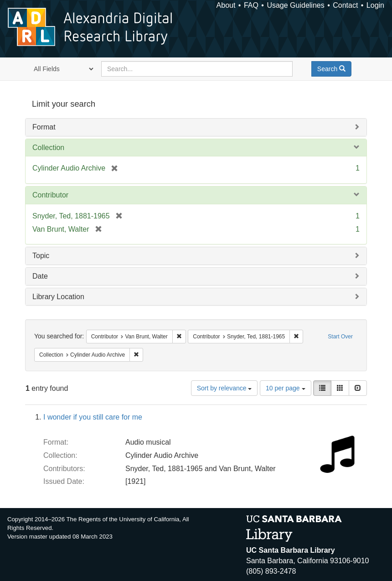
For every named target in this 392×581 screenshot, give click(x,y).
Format (44, 127)
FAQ (251, 5)
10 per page (286, 388)
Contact (345, 5)
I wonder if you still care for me (93, 417)
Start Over (340, 337)
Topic (41, 256)
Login (375, 5)
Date (40, 276)
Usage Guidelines (295, 5)
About (226, 5)
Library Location (58, 297)
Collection (48, 148)
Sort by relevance (224, 388)
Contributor (50, 195)
